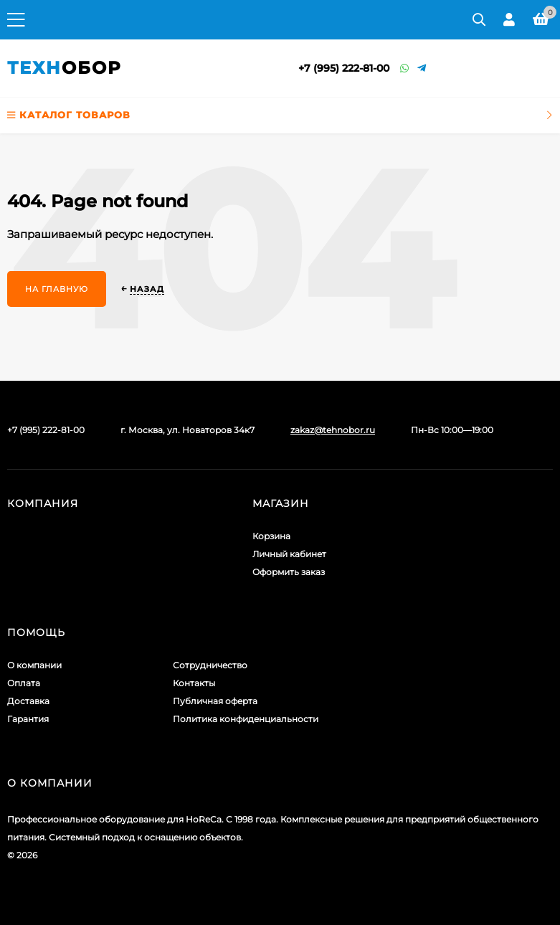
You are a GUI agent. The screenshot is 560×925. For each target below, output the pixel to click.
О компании (34, 665)
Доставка (28, 701)
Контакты (194, 683)
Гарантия (28, 719)
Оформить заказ (289, 572)
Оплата (24, 683)
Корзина (271, 536)
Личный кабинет (289, 554)
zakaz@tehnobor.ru (333, 430)
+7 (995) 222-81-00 (344, 68)
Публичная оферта (215, 701)
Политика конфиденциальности (246, 719)
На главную (57, 289)
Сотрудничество (210, 665)
